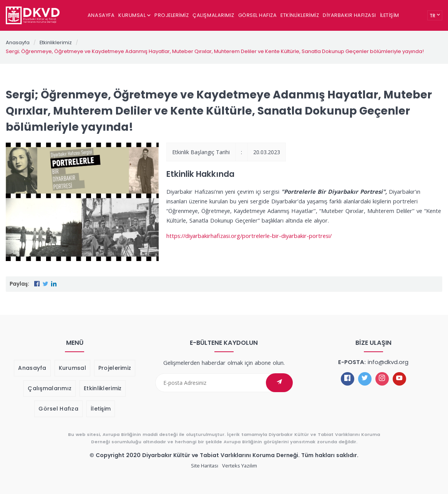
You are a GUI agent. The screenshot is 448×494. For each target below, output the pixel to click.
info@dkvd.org (388, 362)
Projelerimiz (172, 15)
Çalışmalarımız (213, 15)
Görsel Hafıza (258, 15)
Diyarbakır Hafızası (349, 15)
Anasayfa (101, 15)
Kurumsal (134, 15)
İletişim (390, 15)
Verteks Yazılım (240, 466)
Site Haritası (205, 466)
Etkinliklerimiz (300, 15)
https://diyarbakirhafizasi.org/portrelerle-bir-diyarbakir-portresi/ (249, 236)
